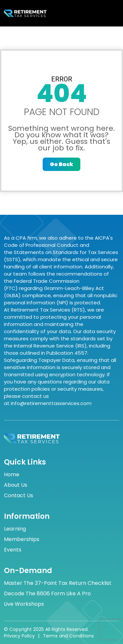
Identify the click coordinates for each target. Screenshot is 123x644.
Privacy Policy (19, 636)
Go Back (61, 164)
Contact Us (19, 496)
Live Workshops (24, 604)
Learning (15, 529)
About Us (16, 485)
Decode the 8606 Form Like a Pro (47, 594)
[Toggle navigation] (112, 13)
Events (13, 550)
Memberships (22, 539)
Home (12, 475)
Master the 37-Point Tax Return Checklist (58, 583)
